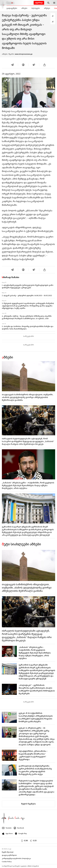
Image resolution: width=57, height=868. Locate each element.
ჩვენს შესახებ (8, 852)
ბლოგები (36, 8)
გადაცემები (12, 8)
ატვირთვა (39, 3)
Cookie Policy (7, 862)
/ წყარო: (20, 54)
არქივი (47, 8)
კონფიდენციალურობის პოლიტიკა (16, 858)
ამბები (24, 8)
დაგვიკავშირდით (9, 855)
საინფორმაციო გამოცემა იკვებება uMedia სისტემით (20, 866)
